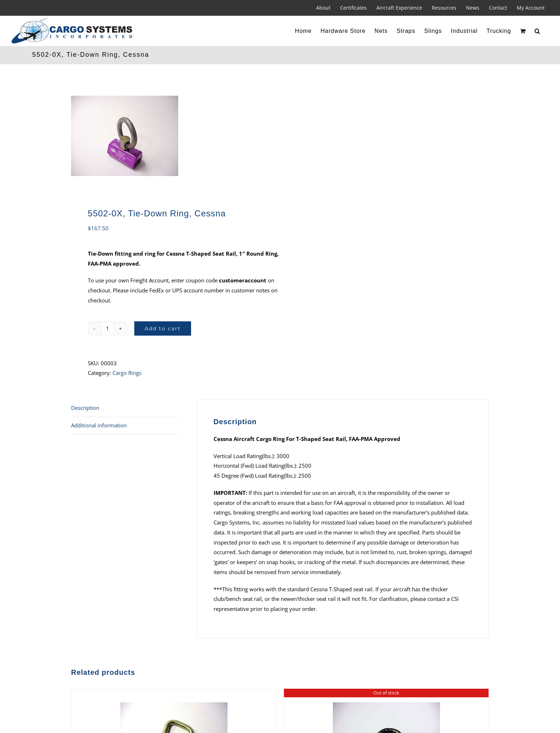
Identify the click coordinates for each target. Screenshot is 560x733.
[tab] (125, 408)
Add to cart (163, 328)
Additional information (99, 425)
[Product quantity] (107, 328)
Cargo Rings (127, 373)
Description (85, 408)
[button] (537, 31)
